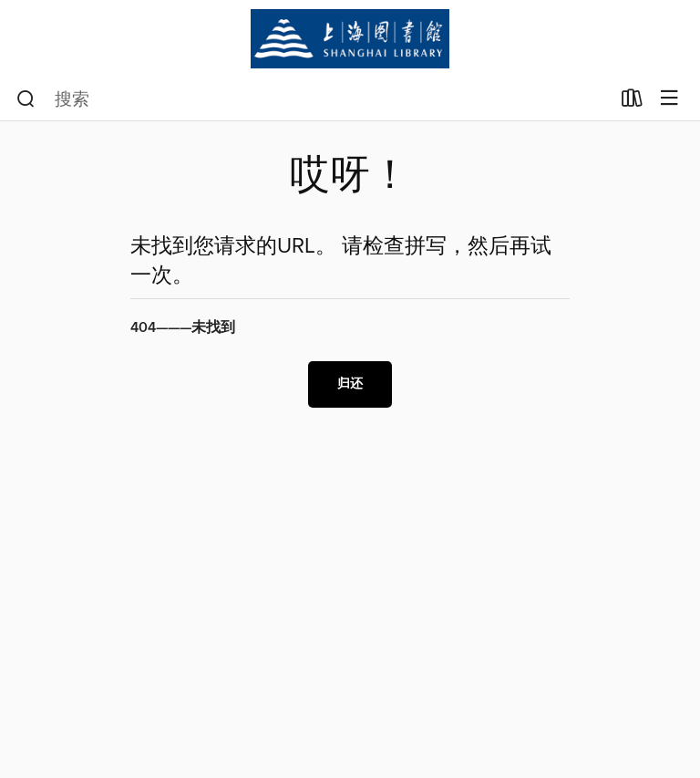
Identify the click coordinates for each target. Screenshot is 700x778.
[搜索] (26, 99)
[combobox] (313, 99)
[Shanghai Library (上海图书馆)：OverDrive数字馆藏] (350, 39)
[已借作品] (632, 102)
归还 (350, 384)
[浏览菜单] (669, 99)
